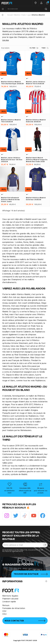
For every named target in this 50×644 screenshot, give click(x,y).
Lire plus (6, 40)
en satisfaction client (9, 492)
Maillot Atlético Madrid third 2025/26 (11, 121)
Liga (29, 15)
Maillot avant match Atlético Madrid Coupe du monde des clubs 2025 (37, 160)
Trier (45, 48)
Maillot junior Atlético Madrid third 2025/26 (36, 83)
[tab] (25, 33)
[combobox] (28, 9)
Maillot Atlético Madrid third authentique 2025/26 (12, 83)
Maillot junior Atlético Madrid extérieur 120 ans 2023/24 (12, 160)
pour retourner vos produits (41, 492)
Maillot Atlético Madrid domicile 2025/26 (36, 121)
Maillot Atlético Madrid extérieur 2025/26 (36, 199)
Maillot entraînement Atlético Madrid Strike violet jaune (10, 200)
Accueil (10, 15)
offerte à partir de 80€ (25, 492)
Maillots (17, 15)
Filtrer (34, 48)
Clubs (24, 15)
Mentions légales (10, 596)
